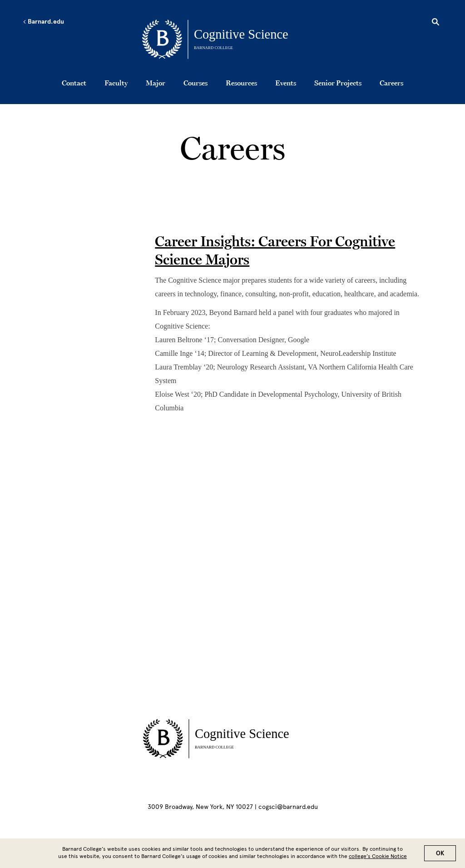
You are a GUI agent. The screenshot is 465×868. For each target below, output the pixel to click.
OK (440, 853)
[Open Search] (435, 23)
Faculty (116, 83)
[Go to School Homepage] (235, 39)
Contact (74, 83)
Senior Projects (338, 83)
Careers (391, 83)
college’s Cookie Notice (378, 856)
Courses (195, 83)
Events (286, 83)
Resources (241, 83)
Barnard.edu (43, 22)
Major (156, 83)
